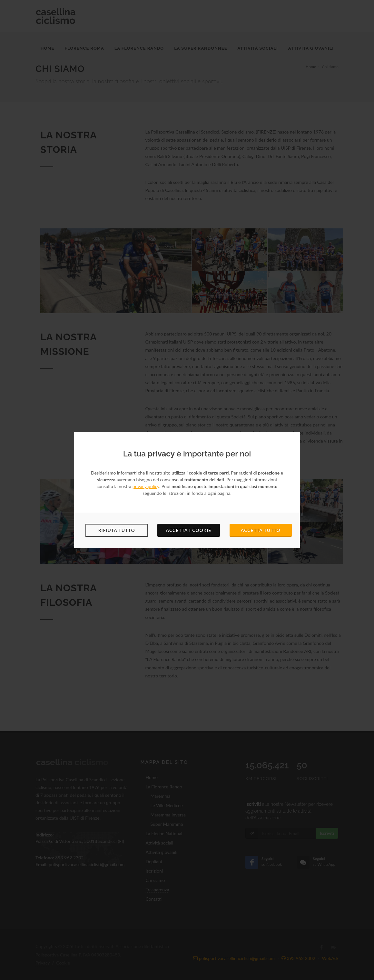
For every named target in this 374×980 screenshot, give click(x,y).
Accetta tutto (261, 530)
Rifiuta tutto (117, 530)
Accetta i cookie (189, 530)
